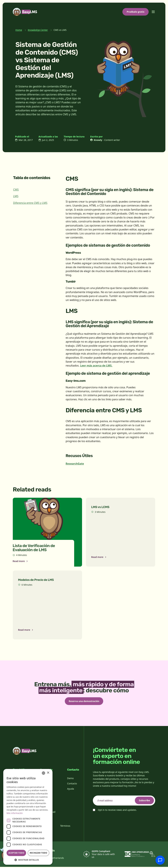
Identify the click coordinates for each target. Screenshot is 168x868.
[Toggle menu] (153, 12)
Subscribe (143, 802)
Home (19, 30)
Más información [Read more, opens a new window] (15, 813)
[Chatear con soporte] (160, 860)
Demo (70, 779)
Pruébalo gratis (136, 12)
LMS (16, 196)
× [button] (48, 773)
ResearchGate (75, 464)
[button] (28, 860)
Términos (65, 827)
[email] (124, 802)
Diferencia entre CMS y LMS (30, 203)
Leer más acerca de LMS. (96, 366)
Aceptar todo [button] (16, 853)
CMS (16, 190)
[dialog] (28, 817)
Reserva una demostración (84, 702)
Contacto (72, 785)
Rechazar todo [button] (38, 853)
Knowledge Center (38, 30)
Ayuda (71, 790)
